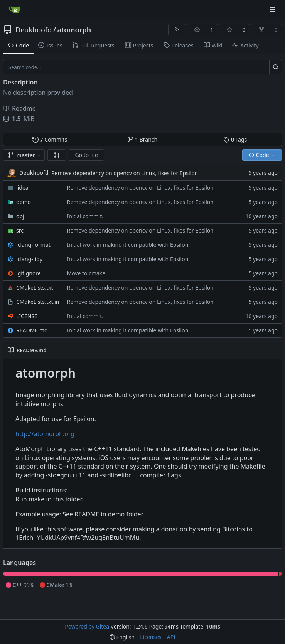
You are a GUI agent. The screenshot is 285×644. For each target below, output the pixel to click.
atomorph (74, 30)
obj (20, 216)
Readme (19, 108)
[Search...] (276, 67)
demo (24, 202)
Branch (143, 139)
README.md (32, 330)
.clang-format (33, 245)
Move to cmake (86, 273)
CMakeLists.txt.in (38, 302)
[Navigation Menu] (273, 9)
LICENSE (27, 316)
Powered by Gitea (87, 626)
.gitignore (29, 273)
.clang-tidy (29, 259)
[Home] (15, 10)
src (20, 230)
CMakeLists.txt (35, 287)
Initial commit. (85, 216)
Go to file (86, 155)
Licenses (151, 637)
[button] (57, 155)
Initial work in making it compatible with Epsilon (127, 245)
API (171, 637)
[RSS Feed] (177, 30)
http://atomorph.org (45, 434)
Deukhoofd (34, 30)
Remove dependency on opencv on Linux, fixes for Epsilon (125, 173)
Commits (50, 139)
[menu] (122, 637)
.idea (22, 188)
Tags (235, 139)
